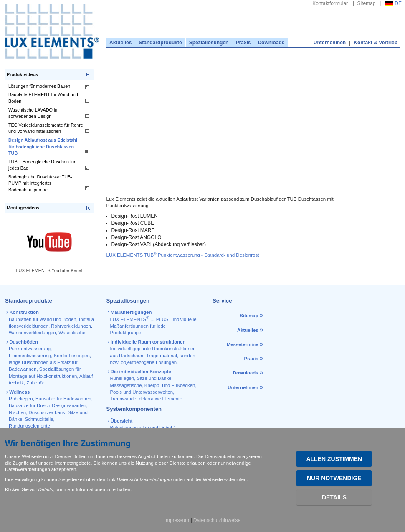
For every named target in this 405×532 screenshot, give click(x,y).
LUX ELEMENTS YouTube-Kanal (49, 270)
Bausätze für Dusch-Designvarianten (48, 405)
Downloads (271, 43)
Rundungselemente (29, 426)
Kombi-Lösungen (72, 356)
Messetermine (243, 344)
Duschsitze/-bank (47, 412)
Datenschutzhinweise (217, 520)
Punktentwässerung (30, 349)
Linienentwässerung (30, 356)
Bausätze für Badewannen (63, 399)
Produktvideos (22, 74)
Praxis (243, 43)
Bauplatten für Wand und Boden (43, 319)
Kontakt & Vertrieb (376, 43)
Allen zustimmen (334, 459)
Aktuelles (120, 43)
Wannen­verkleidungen (32, 333)
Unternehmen (330, 43)
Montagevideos (23, 208)
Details (334, 497)
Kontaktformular (330, 3)
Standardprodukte (160, 43)
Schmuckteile (39, 419)
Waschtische (72, 333)
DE (393, 3)
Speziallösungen (209, 43)
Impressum (177, 520)
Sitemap (367, 3)
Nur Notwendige (334, 478)
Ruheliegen (21, 399)
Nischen (17, 412)
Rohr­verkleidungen (71, 326)
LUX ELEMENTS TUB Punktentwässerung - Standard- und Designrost (183, 255)
